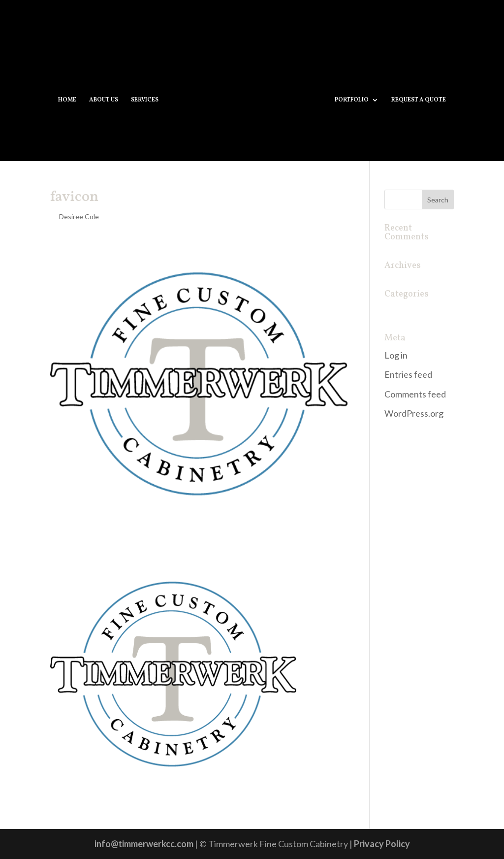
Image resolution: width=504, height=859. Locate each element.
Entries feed (408, 374)
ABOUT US (104, 100)
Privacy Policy (382, 844)
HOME (67, 100)
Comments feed (415, 394)
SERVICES (145, 100)
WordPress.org (414, 413)
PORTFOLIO (352, 100)
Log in (396, 355)
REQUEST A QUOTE (419, 100)
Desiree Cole (79, 216)
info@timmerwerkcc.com (144, 844)
